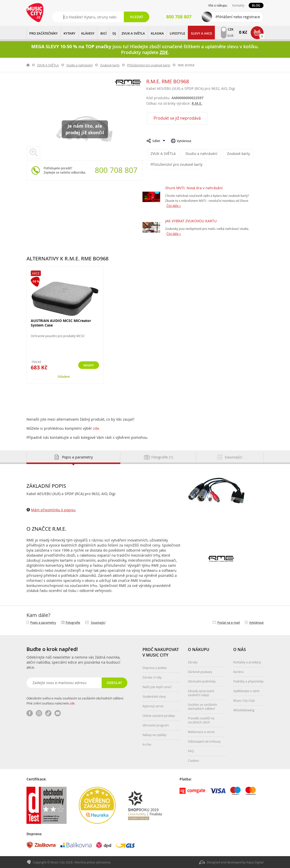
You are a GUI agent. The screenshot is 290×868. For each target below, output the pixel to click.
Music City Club (244, 700)
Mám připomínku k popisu (53, 509)
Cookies (193, 760)
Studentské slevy (154, 696)
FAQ (191, 750)
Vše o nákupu (218, 5)
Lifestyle (177, 33)
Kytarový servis (153, 706)
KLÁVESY (88, 33)
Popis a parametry (43, 622)
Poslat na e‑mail (229, 622)
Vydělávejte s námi (246, 690)
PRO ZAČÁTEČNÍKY (43, 33)
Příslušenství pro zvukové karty (149, 65)
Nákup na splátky (154, 734)
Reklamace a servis (201, 731)
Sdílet (156, 141)
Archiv (147, 744)
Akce (36, 273)
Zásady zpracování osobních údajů (201, 692)
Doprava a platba (155, 667)
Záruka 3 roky (152, 677)
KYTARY (69, 33)
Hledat (137, 17)
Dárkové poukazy (200, 671)
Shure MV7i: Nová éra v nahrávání (194, 187)
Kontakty (238, 5)
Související (98, 622)
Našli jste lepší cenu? (157, 686)
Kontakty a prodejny (247, 662)
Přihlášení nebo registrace (238, 17)
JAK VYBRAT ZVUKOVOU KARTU (191, 220)
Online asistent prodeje (159, 715)
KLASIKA (157, 33)
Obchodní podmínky (202, 681)
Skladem (64, 376)
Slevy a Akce (201, 33)
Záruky (193, 662)
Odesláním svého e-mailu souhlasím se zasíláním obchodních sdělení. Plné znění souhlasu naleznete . (75, 700)
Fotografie (73, 622)
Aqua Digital (255, 862)
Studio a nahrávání (79, 65)
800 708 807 (116, 170)
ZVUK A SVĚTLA (133, 33)
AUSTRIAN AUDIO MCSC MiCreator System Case (61, 322)
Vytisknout (184, 141)
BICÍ (104, 33)
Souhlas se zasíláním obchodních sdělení (202, 706)
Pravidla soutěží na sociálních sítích (201, 720)
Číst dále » (174, 205)
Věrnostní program (156, 725)
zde (96, 428)
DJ (114, 33)
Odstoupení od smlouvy (204, 741)
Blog (256, 5)
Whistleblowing (244, 710)
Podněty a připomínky (248, 681)
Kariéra (238, 671)
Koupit (86, 365)
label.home (28, 65)
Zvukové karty (110, 65)
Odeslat (114, 682)
